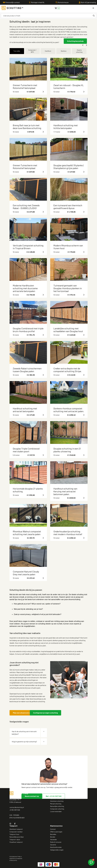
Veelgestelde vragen (57, 850)
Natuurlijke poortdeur (17, 837)
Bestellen (53, 834)
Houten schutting (56, 796)
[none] (94, 16)
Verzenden (53, 839)
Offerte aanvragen (56, 832)
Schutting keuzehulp (75, 41)
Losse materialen (56, 811)
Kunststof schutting (57, 798)
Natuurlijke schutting (57, 806)
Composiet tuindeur (16, 832)
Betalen (53, 837)
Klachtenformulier (56, 847)
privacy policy (13, 860)
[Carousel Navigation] (49, 45)
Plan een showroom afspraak (25, 713)
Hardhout (48, 51)
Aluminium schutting (57, 801)
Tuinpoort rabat (15, 839)
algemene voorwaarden (16, 858)
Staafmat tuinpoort (16, 842)
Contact (53, 829)
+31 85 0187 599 (15, 810)
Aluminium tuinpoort (16, 829)
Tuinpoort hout (14, 834)
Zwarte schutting (79, 51)
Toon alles (17, 51)
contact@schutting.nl (17, 807)
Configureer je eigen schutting (45, 713)
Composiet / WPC (32, 51)
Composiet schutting (57, 809)
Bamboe (64, 51)
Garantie (53, 845)
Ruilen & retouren (56, 842)
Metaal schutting (56, 804)
